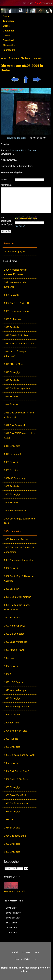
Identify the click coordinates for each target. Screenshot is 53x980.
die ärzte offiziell (22, 959)
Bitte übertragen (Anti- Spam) (7, 221)
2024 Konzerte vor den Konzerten (16, 285)
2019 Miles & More (14, 364)
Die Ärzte (9, 243)
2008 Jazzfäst (11, 470)
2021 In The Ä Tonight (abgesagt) (15, 354)
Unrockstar (37, 58)
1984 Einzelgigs (12, 828)
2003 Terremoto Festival (16, 539)
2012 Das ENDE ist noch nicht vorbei (19, 436)
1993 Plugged (11, 739)
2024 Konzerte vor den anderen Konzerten (16, 272)
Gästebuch (8, 31)
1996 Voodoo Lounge (15, 690)
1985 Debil (10, 820)
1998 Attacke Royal (14, 650)
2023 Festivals (12, 327)
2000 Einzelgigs (12, 618)
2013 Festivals (12, 397)
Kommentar (6, 185)
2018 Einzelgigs (12, 372)
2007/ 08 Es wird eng (15, 478)
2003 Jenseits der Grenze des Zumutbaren (19, 550)
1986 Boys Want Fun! (15, 795)
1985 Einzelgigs (12, 812)
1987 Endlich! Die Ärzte (16, 779)
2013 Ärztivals (11, 405)
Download (8, 40)
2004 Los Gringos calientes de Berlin (20, 521)
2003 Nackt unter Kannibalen (19, 560)
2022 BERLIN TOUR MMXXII (19, 344)
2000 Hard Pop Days (15, 626)
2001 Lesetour (11, 589)
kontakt (26, 952)
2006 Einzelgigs (12, 494)
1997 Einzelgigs (12, 666)
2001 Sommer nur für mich (18, 597)
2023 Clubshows (13, 319)
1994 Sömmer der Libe (16, 731)
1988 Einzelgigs (12, 747)
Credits (7, 36)
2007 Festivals (12, 486)
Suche (6, 26)
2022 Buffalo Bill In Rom (16, 335)
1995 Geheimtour (13, 715)
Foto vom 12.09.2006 (15, 891)
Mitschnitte (9, 45)
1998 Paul (9, 658)
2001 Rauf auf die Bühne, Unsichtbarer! (17, 607)
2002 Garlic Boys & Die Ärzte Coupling (19, 579)
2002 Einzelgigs (12, 568)
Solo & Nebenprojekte (15, 252)
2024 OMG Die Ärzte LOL (17, 303)
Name (4, 180)
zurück (15, 952)
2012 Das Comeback (15, 425)
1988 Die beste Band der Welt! (20, 755)
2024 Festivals (12, 295)
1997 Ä (8, 674)
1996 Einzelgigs (12, 698)
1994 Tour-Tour (12, 723)
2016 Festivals (12, 380)
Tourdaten (8, 21)
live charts (46, 3)
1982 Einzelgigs (12, 852)
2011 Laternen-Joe (14, 454)
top (35, 959)
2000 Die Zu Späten (14, 634)
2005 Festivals (12, 503)
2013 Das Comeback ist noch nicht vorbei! (19, 415)
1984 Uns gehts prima (15, 836)
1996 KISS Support (14, 682)
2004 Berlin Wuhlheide (16, 511)
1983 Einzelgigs (12, 844)
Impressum (9, 50)
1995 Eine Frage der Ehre (17, 707)
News (6, 16)
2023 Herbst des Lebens (17, 311)
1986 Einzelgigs (12, 787)
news (36, 952)
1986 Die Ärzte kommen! (17, 803)
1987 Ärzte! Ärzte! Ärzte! (17, 771)
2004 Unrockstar (13, 531)
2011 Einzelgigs (12, 446)
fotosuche (11, 862)
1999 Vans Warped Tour (16, 642)
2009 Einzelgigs (12, 462)
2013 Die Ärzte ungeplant (17, 388)
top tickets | (29, 3)
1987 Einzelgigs (12, 763)
